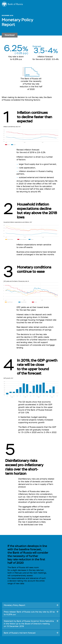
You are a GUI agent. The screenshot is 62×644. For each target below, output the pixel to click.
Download (10, 35)
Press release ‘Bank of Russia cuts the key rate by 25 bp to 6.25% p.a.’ (29, 613)
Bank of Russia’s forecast (20, 633)
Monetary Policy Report (14, 605)
